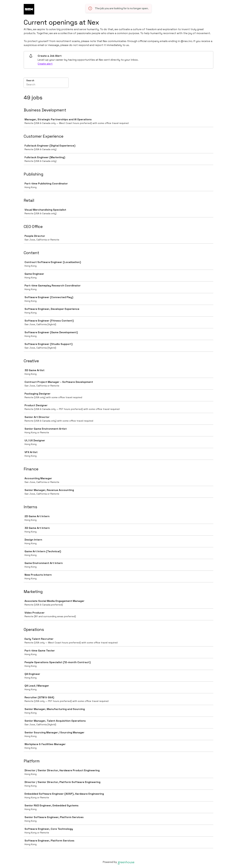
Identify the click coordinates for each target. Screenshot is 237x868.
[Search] (46, 85)
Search (30, 81)
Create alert (45, 64)
